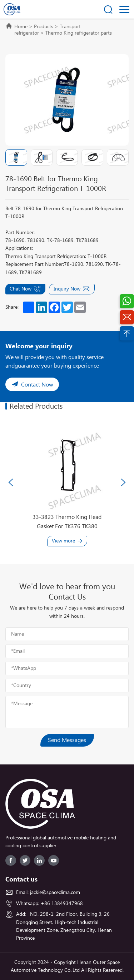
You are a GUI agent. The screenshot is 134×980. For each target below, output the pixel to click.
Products (44, 27)
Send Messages (67, 740)
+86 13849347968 (62, 904)
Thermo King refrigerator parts (79, 33)
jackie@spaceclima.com (55, 893)
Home (21, 27)
